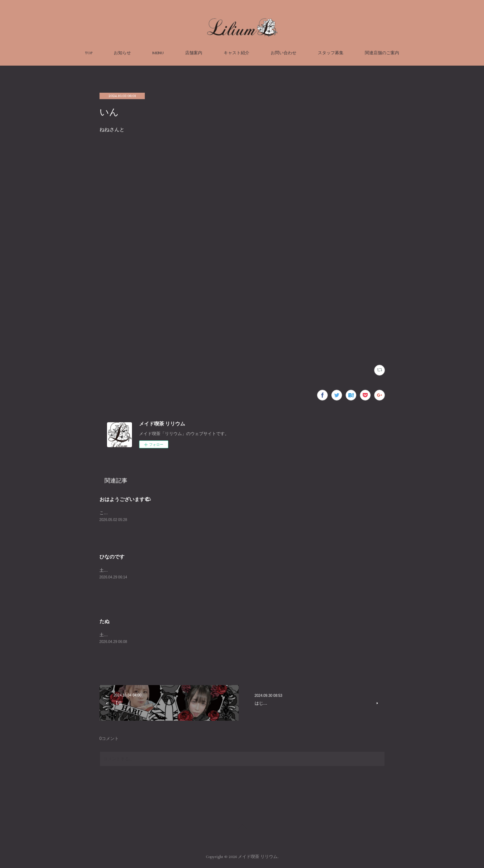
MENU (158, 53)
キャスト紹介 (236, 53)
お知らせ (122, 53)
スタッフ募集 (331, 53)
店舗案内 (194, 53)
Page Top (242, 828)
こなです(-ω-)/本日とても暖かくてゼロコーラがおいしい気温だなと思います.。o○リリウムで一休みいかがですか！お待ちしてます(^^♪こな (233, 513)
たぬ (105, 621)
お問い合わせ (284, 53)
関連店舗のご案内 (382, 53)
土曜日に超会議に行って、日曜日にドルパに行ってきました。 (159, 570)
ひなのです (112, 557)
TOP (89, 53)
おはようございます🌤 (125, 499)
